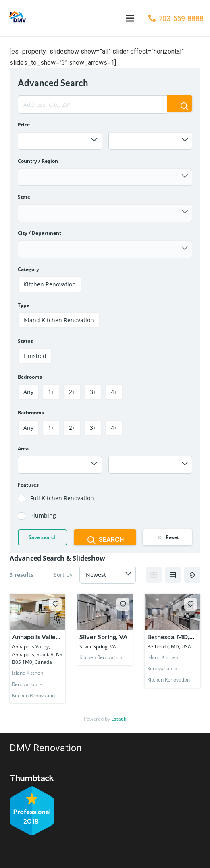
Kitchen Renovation (33, 695)
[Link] (17, 18)
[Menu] (130, 18)
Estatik (119, 719)
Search (105, 540)
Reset (167, 537)
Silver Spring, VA (103, 637)
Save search (43, 537)
